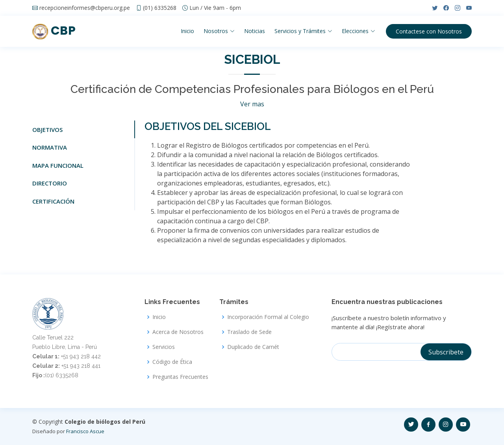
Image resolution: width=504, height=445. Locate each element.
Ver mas (252, 104)
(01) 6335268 (160, 8)
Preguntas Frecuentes (180, 377)
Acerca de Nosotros (178, 332)
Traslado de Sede (249, 332)
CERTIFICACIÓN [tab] (53, 201)
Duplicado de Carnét (253, 347)
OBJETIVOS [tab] (47, 130)
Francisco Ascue (85, 431)
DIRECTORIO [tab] (50, 183)
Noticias (255, 31)
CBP (54, 31)
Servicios (164, 347)
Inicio (187, 31)
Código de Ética (172, 362)
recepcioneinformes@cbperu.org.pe (85, 8)
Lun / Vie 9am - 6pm (215, 8)
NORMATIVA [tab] (50, 147)
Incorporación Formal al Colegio (268, 317)
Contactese (429, 31)
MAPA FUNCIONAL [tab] (58, 165)
